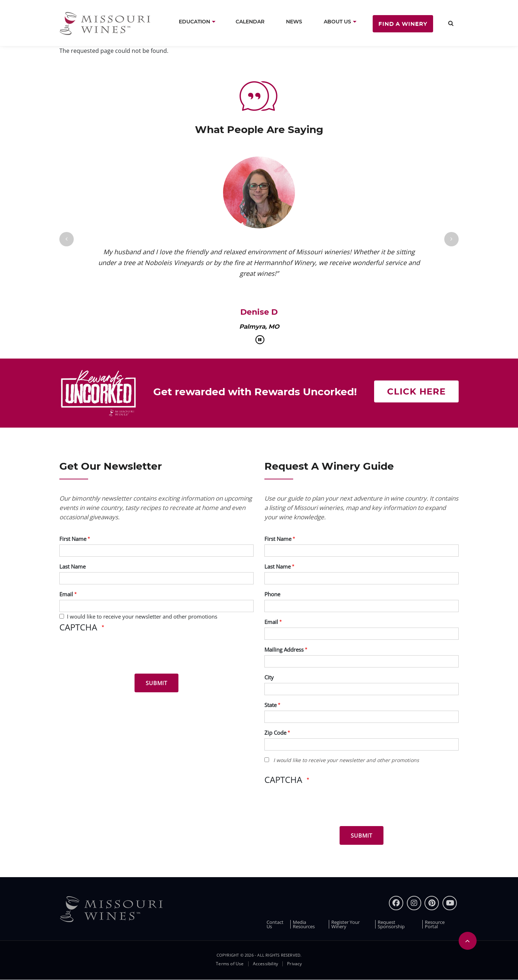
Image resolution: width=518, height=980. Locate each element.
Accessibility (266, 964)
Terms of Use (230, 964)
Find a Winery (403, 24)
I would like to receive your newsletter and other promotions (142, 616)
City (269, 677)
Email (66, 594)
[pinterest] (432, 903)
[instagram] (414, 903)
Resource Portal (435, 924)
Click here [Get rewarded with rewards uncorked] (416, 391)
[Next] (451, 239)
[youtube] (450, 903)
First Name (73, 539)
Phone (272, 594)
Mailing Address (284, 649)
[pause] (260, 340)
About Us (337, 22)
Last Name (72, 566)
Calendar (250, 22)
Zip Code (275, 733)
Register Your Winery (346, 924)
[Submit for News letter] (156, 683)
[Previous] (67, 239)
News (294, 22)
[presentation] (114, 654)
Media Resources (304, 924)
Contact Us (275, 924)
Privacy (294, 964)
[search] (451, 23)
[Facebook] (396, 903)
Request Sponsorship (391, 924)
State (271, 705)
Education (194, 22)
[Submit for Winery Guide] (362, 835)
